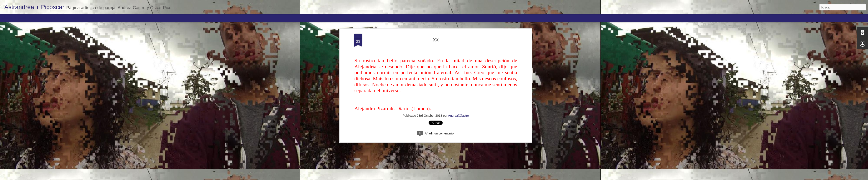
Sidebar (63, 18)
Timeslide (93, 18)
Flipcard (20, 18)
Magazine (35, 18)
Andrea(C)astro (459, 116)
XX (436, 40)
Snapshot (78, 18)
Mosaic (50, 18)
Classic (7, 18)
